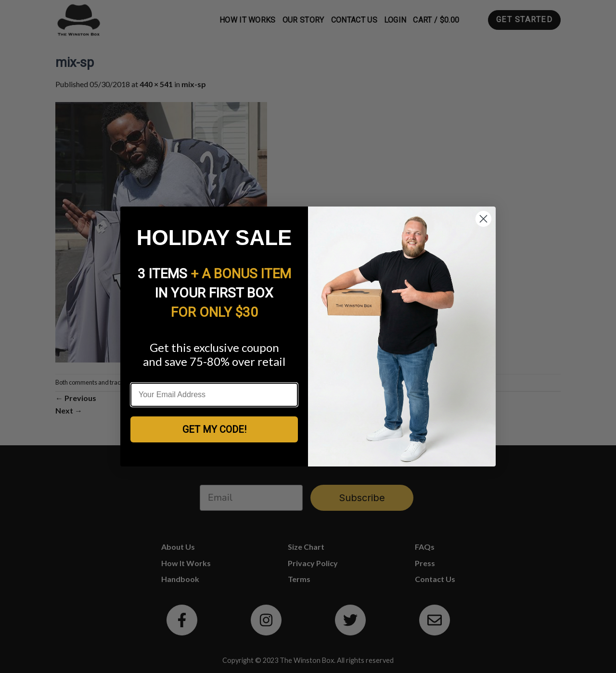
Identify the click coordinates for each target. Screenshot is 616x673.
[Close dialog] (483, 219)
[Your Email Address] (214, 395)
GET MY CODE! (214, 429)
